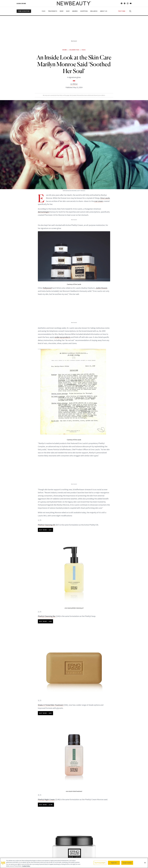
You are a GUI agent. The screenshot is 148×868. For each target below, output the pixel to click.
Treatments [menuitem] (53, 11)
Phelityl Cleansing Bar (47, 616)
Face (84, 50)
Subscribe (21, 3)
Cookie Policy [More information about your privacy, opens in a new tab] (26, 866)
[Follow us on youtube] (131, 3)
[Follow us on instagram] (128, 3)
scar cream (99, 201)
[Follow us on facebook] (122, 3)
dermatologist (44, 212)
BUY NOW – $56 (45, 713)
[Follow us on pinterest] (125, 3)
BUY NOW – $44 (45, 621)
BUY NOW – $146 (46, 805)
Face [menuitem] (44, 11)
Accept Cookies (127, 863)
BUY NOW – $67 (45, 530)
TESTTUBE (122, 11)
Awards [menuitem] (75, 11)
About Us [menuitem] (104, 11)
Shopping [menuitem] (84, 11)
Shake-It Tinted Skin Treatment (51, 705)
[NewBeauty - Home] (74, 3)
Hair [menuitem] (68, 11)
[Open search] (130, 11)
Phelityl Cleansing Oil (46, 525)
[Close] (145, 863)
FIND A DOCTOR (24, 11)
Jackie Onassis (101, 288)
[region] (74, 863)
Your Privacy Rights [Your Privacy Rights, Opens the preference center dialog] (100, 863)
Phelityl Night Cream (46, 799)
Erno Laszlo (105, 198)
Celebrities (74, 50)
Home (65, 50)
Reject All (114, 863)
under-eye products (63, 337)
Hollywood (47, 288)
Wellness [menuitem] (94, 11)
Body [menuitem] (62, 11)
